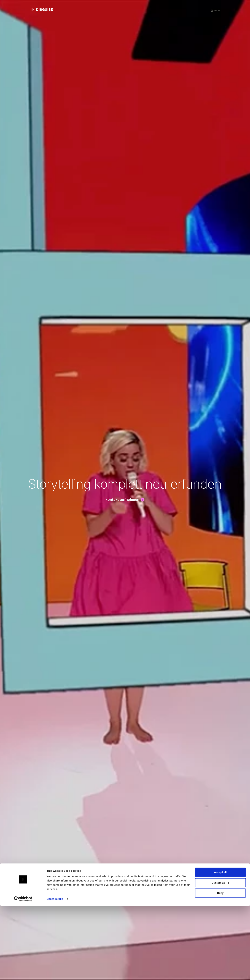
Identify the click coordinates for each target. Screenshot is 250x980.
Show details (55, 973)
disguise (42, 10)
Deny (220, 967)
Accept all (220, 946)
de (216, 10)
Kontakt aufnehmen (122, 500)
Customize (221, 957)
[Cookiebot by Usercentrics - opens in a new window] (23, 973)
